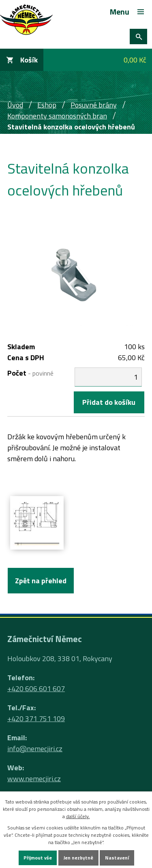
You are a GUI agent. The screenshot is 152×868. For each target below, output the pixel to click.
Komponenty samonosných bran (57, 116)
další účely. (78, 816)
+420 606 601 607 (36, 689)
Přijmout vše (38, 858)
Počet (30, 373)
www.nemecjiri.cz (34, 779)
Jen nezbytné (78, 858)
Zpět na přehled (41, 581)
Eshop (47, 105)
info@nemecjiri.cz (35, 749)
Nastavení (117, 858)
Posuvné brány (94, 105)
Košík (29, 60)
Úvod (15, 105)
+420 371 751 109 (36, 719)
